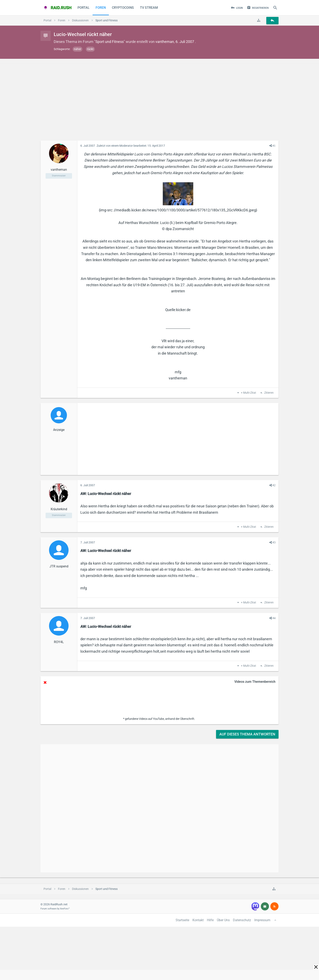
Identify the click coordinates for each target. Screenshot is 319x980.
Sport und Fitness (110, 42)
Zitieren (269, 393)
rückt (90, 49)
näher (78, 49)
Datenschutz (242, 920)
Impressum (262, 920)
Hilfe (210, 920)
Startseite (182, 920)
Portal (84, 8)
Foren (101, 8)
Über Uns (223, 920)
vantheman (165, 42)
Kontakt (198, 920)
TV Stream (149, 8)
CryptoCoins (123, 8)
